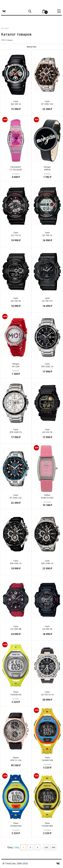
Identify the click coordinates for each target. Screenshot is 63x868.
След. (17, 847)
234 (53, 847)
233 (46, 847)
